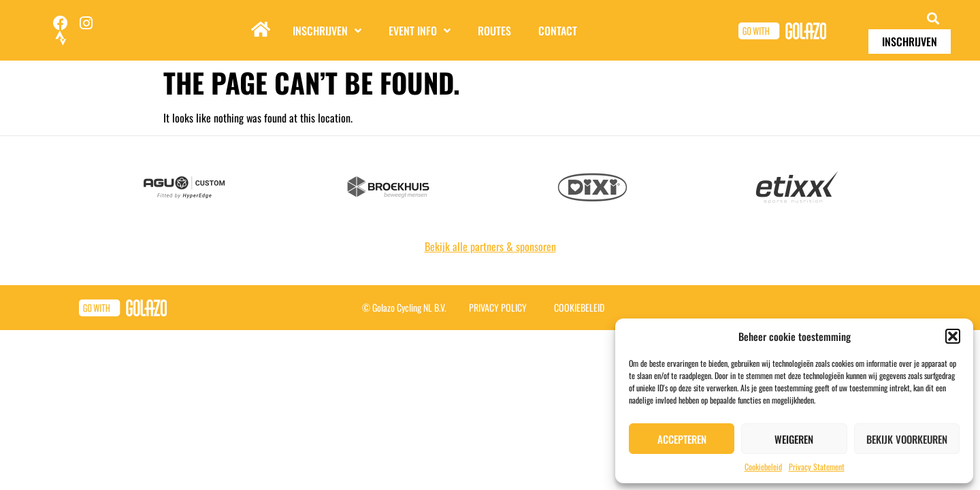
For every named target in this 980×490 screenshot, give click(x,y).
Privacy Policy (498, 307)
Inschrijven (327, 31)
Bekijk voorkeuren (907, 439)
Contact (558, 31)
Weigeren (794, 439)
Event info (420, 31)
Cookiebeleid (763, 467)
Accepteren (682, 439)
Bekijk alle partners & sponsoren (490, 246)
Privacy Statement (817, 467)
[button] (953, 336)
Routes (494, 31)
